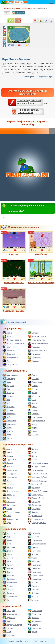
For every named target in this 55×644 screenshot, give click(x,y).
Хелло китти (35, 516)
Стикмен (34, 593)
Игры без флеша (37, 336)
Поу (6, 498)
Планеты (34, 414)
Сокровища (9, 421)
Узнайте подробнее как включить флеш (29, 102)
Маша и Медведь (37, 480)
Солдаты (8, 593)
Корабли (33, 618)
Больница (9, 379)
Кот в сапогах (36, 470)
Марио (7, 480)
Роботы (33, 582)
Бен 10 (7, 452)
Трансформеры (11, 512)
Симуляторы (10, 364)
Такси (7, 632)
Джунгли (8, 386)
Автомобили (35, 611)
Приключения (36, 357)
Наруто (8, 487)
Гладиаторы (35, 540)
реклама (44, 641)
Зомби (7, 554)
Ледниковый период (38, 473)
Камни (33, 393)
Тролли (33, 596)
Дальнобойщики (37, 544)
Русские (33, 361)
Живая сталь (10, 466)
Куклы (33, 558)
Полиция (8, 575)
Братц (32, 452)
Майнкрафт (9, 350)
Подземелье (35, 417)
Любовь (8, 403)
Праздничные (10, 357)
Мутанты (8, 565)
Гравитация (35, 382)
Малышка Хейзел (37, 477)
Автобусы (9, 611)
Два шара (14, 243)
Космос (8, 396)
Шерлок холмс (36, 519)
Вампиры (34, 533)
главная (11, 641)
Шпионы (33, 600)
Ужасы (7, 428)
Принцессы (35, 579)
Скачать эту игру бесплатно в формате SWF (26, 208)
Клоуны (33, 554)
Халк (7, 516)
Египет (33, 386)
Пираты (8, 572)
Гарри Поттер (10, 459)
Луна (32, 400)
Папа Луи (9, 495)
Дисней (8, 463)
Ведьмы (8, 537)
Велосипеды (10, 614)
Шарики (33, 435)
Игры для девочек (12, 340)
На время (18, 13)
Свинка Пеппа (36, 498)
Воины (7, 540)
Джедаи (33, 547)
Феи (6, 600)
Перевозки (9, 414)
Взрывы (33, 379)
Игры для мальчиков (13, 343)
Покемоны (34, 572)
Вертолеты (34, 614)
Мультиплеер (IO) (37, 350)
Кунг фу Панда (11, 473)
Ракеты (8, 628)
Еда (6, 389)
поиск (18, 641)
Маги (7, 561)
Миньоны (8, 484)
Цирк (7, 435)
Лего (6, 400)
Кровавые (34, 347)
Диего (32, 459)
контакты (25, 641)
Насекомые (35, 565)
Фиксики (33, 512)
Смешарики (10, 505)
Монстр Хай (35, 484)
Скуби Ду (34, 502)
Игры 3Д (8, 336)
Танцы (33, 424)
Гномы (7, 544)
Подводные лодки (12, 625)
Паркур (33, 410)
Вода (7, 382)
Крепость (34, 396)
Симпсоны (9, 502)
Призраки (9, 579)
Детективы (9, 547)
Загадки (33, 333)
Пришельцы (10, 582)
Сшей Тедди (41, 243)
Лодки (7, 621)
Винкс (32, 456)
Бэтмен (8, 456)
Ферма (33, 428)
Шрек (7, 523)
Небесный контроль (14, 272)
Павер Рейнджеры (38, 491)
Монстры (34, 561)
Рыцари (33, 586)
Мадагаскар (10, 477)
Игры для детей (37, 340)
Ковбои (8, 558)
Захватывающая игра (14, 300)
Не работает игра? (46, 77)
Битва (32, 375)
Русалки (8, 586)
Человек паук (10, 519)
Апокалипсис (10, 375)
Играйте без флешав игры (28, 111)
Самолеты (34, 628)
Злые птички (10, 470)
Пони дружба (35, 495)
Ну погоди (34, 487)
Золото (33, 389)
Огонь (32, 407)
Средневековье (37, 421)
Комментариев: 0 (29, 77)
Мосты (33, 403)
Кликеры (8, 347)
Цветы (33, 431)
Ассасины (9, 533)
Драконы (8, 551)
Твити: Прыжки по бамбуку (41, 272)
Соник (7, 509)
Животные (34, 551)
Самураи (8, 589)
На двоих (34, 354)
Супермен (34, 509)
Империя (8, 393)
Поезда (33, 625)
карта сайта (34, 641)
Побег (7, 417)
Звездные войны (37, 466)
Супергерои (10, 424)
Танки (32, 632)
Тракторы (9, 635)
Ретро (7, 361)
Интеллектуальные (38, 343)
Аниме (7, 333)
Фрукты (8, 431)
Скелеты (34, 589)
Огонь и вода (10, 491)
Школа (7, 438)
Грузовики (9, 618)
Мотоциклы (35, 621)
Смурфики (34, 505)
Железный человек (38, 463)
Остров (8, 410)
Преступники (35, 575)
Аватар (8, 449)
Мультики (9, 407)
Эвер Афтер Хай (37, 523)
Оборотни (34, 568)
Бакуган (33, 449)
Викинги (33, 537)
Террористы (10, 596)
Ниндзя (8, 568)
